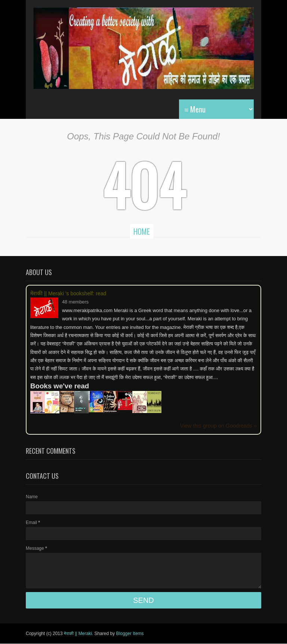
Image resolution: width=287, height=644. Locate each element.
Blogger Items (130, 634)
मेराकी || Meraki (78, 634)
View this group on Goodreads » (218, 426)
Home (142, 231)
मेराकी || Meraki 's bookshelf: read (68, 293)
